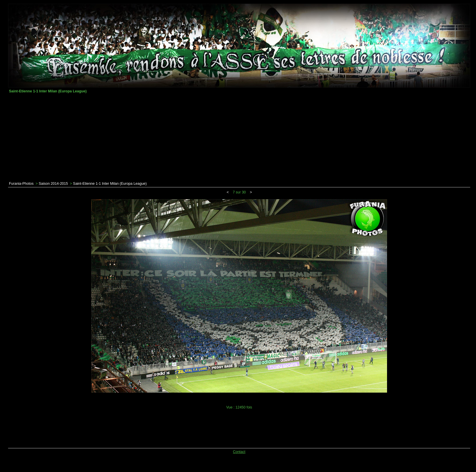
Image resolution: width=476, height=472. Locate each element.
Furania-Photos (21, 184)
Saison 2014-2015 (53, 184)
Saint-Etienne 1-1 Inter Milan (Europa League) (110, 184)
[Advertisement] (239, 137)
